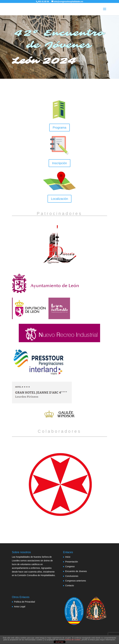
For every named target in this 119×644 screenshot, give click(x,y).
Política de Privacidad (25, 602)
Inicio (68, 557)
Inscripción (59, 163)
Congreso (70, 566)
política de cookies (73, 640)
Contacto (70, 585)
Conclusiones (72, 576)
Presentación (72, 562)
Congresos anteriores (76, 581)
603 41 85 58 (44, 2)
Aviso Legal (20, 607)
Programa (59, 128)
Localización (59, 199)
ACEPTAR (59, 642)
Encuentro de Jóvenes (76, 571)
